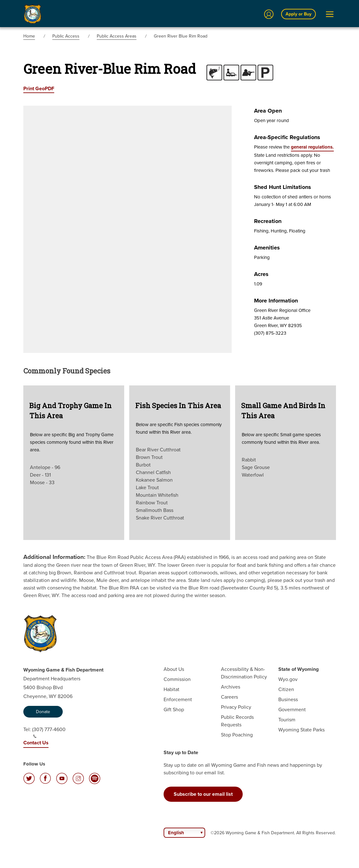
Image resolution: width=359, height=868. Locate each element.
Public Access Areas (117, 36)
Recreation (268, 221)
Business (288, 699)
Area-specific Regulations (287, 137)
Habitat (171, 689)
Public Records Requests (237, 721)
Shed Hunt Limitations (283, 187)
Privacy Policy (236, 707)
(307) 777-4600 (49, 732)
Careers (229, 697)
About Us (174, 669)
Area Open (268, 111)
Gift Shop (174, 710)
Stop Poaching (237, 735)
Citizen (286, 689)
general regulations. (312, 147)
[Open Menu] (330, 14)
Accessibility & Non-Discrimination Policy (244, 673)
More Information (276, 301)
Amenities (267, 248)
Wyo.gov (288, 679)
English (176, 833)
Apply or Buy (298, 14)
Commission (177, 679)
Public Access (66, 36)
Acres (261, 274)
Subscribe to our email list (203, 794)
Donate (43, 712)
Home (29, 36)
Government (292, 710)
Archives (231, 687)
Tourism (287, 720)
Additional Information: (54, 557)
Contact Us (36, 743)
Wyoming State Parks (301, 730)
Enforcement (178, 699)
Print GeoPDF (39, 88)
